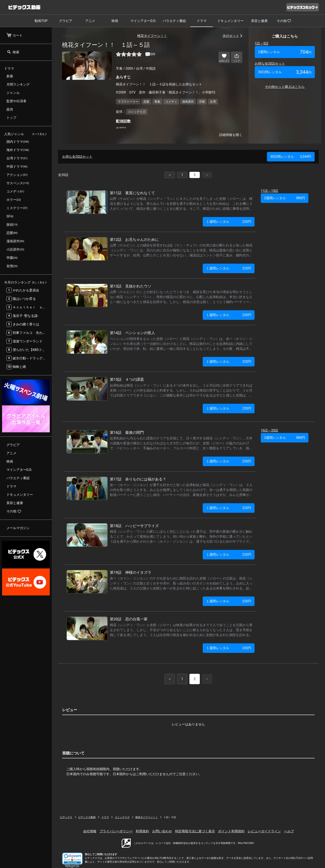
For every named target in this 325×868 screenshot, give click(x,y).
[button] (72, 859)
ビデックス (66, 817)
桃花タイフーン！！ (152, 36)
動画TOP (41, 21)
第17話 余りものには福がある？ (138, 479)
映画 (115, 21)
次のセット (231, 36)
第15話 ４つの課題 (127, 379)
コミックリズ (122, 817)
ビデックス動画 (87, 817)
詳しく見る (38, 282)
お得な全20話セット (270, 64)
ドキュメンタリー (230, 21)
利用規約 (142, 831)
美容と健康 (259, 21)
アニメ (90, 21)
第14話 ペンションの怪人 (132, 333)
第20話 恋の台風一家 (129, 619)
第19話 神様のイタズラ (131, 572)
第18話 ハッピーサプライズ (134, 526)
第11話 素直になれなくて (132, 193)
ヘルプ (289, 831)
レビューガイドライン (264, 831)
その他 (284, 21)
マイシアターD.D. (143, 21)
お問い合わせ (162, 831)
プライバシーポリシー (116, 831)
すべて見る (38, 134)
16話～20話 (269, 430)
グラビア (66, 21)
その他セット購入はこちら (285, 87)
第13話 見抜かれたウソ (131, 286)
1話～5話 (262, 43)
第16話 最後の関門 (127, 432)
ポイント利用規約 (231, 831)
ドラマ (202, 21)
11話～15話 (269, 191)
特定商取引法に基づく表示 (195, 831)
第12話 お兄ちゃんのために (134, 239)
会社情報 (90, 831)
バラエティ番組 (174, 21)
